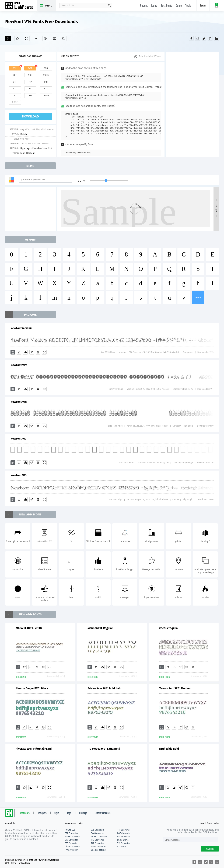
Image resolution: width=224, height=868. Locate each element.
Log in (203, 6)
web (30, 68)
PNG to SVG (70, 830)
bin (46, 82)
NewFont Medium (21, 328)
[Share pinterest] (210, 38)
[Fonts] (64, 38)
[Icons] (55, 38)
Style (57, 813)
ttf (15, 68)
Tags (69, 813)
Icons (154, 6)
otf (15, 82)
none (15, 102)
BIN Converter (71, 840)
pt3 (15, 89)
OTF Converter (71, 833)
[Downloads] (25, 352)
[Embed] (38, 352)
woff (30, 75)
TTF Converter (124, 830)
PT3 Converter (98, 840)
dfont (46, 96)
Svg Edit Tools (98, 830)
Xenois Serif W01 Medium (175, 688)
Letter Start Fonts (103, 813)
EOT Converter (124, 833)
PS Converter (123, 840)
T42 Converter (97, 843)
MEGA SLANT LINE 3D (29, 628)
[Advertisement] (192, 104)
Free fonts (21, 6)
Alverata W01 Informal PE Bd (34, 749)
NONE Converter (99, 847)
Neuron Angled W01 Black (32, 688)
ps (30, 89)
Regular (24, 134)
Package (83, 813)
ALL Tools (122, 847)
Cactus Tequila (169, 628)
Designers (42, 813)
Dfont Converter (72, 847)
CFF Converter (71, 843)
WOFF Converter (72, 837)
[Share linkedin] (216, 38)
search (109, 5)
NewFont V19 (19, 365)
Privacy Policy (71, 850)
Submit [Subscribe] (210, 849)
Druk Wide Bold (169, 749)
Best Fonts (166, 6)
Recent (144, 6)
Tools (188, 6)
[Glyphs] (36, 38)
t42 (15, 96)
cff (46, 89)
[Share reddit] (198, 38)
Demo (179, 6)
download (30, 116)
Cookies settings (99, 850)
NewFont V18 (19, 402)
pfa (30, 82)
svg (46, 68)
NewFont (30, 153)
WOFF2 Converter (99, 837)
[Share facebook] (191, 38)
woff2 (46, 75)
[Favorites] (17, 38)
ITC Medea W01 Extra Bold (104, 749)
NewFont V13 (19, 475)
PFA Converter (124, 837)
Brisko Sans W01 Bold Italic (105, 688)
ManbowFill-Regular (100, 628)
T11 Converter (124, 843)
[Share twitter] (204, 38)
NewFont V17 (18, 439)
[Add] (8, 38)
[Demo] (27, 38)
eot (15, 75)
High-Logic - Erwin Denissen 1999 (36, 148)
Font (22, 153)
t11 (30, 96)
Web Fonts (25, 813)
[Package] (45, 38)
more (198, 298)
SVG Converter (98, 833)
